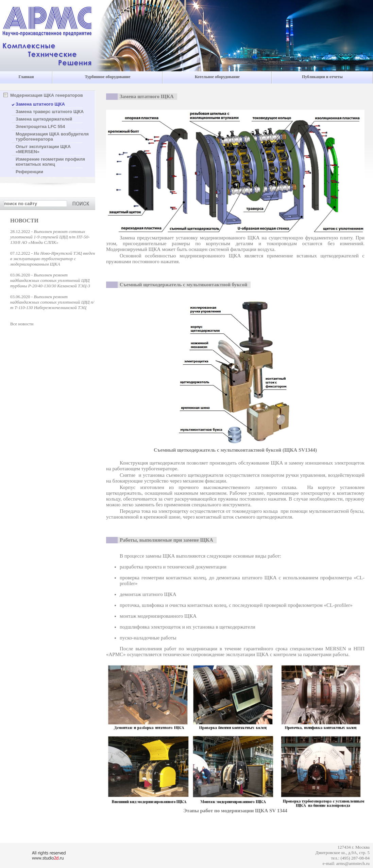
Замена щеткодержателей (44, 119)
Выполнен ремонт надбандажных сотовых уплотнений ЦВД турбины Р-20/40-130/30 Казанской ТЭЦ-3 (50, 280)
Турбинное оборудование (107, 77)
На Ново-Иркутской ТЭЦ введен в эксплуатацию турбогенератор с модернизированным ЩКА (53, 259)
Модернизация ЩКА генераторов (47, 95)
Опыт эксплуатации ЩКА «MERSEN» (43, 149)
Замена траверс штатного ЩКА (50, 112)
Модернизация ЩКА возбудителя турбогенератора (52, 137)
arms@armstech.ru (353, 863)
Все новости (22, 324)
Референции (29, 172)
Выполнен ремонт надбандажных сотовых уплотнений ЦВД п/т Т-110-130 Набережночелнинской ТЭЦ (52, 302)
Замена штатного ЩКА (40, 104)
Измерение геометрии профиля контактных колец (50, 162)
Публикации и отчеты (322, 77)
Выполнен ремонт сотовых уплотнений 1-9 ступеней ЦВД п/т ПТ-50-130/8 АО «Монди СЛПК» (50, 237)
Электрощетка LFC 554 (40, 126)
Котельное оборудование (217, 77)
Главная (26, 77)
